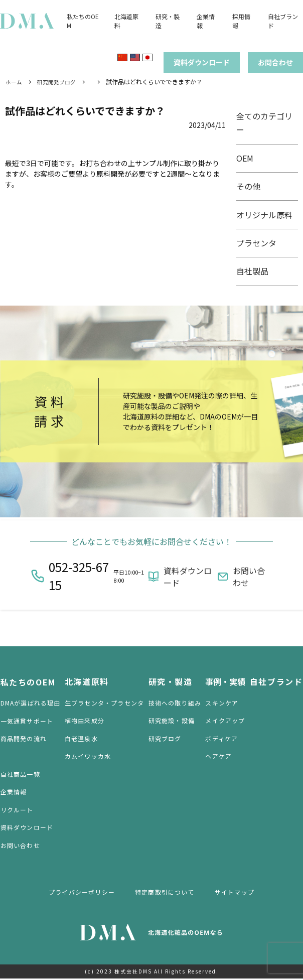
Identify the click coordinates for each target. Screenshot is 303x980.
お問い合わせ (249, 578)
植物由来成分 (85, 722)
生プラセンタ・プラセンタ (104, 704)
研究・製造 (171, 682)
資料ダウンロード (188, 578)
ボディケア (222, 739)
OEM (248, 158)
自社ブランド (276, 682)
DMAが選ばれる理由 (30, 704)
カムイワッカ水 (88, 757)
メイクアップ (225, 722)
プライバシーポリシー (82, 893)
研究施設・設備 (172, 722)
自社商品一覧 (20, 775)
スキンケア (222, 704)
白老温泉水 (81, 739)
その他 (251, 186)
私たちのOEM (28, 682)
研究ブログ (165, 739)
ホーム (15, 82)
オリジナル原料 (267, 214)
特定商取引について (165, 893)
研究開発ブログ (60, 82)
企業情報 (13, 793)
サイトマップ (235, 893)
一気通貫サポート (27, 722)
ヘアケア (219, 757)
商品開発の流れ (23, 739)
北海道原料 (87, 682)
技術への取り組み (175, 704)
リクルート (17, 811)
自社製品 (255, 270)
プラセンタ (259, 242)
